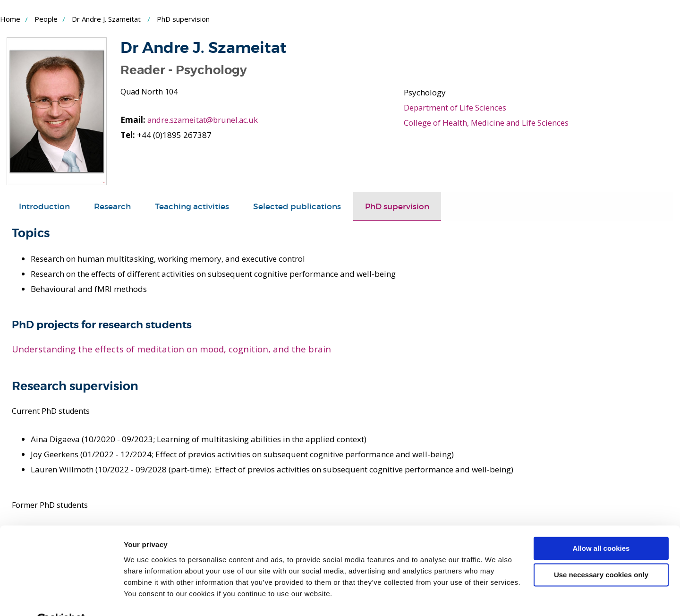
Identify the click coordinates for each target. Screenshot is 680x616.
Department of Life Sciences (455, 107)
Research (112, 206)
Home (10, 19)
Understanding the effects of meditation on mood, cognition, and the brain (171, 349)
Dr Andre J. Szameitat (106, 19)
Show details (146, 597)
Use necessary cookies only (601, 552)
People (46, 19)
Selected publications (297, 206)
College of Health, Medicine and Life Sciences (487, 123)
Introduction (44, 206)
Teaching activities (192, 206)
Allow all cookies (601, 526)
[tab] (44, 206)
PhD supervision (397, 206)
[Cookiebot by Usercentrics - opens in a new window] (61, 598)
